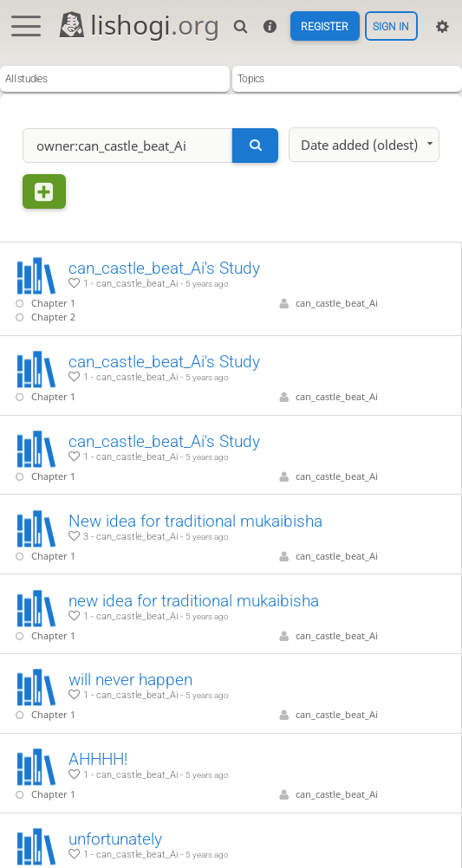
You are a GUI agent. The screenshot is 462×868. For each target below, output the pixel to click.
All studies (26, 78)
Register (325, 26)
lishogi (138, 25)
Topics (251, 78)
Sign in (391, 26)
